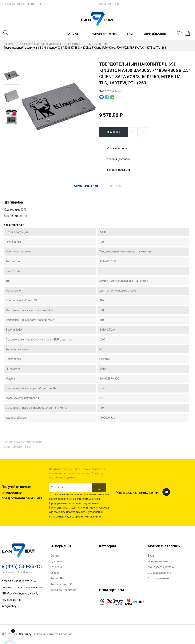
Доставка (18, 4)
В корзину (114, 132)
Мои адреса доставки (161, 567)
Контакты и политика (63, 590)
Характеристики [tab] (86, 186)
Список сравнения (159, 578)
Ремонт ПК (57, 578)
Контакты (44, 4)
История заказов (158, 561)
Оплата (6, 4)
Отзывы (116, 186)
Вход (151, 556)
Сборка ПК (57, 573)
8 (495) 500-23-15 (109, 4)
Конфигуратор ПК (61, 584)
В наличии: (11, 216)
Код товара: (107, 91)
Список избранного (160, 573)
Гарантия (31, 4)
